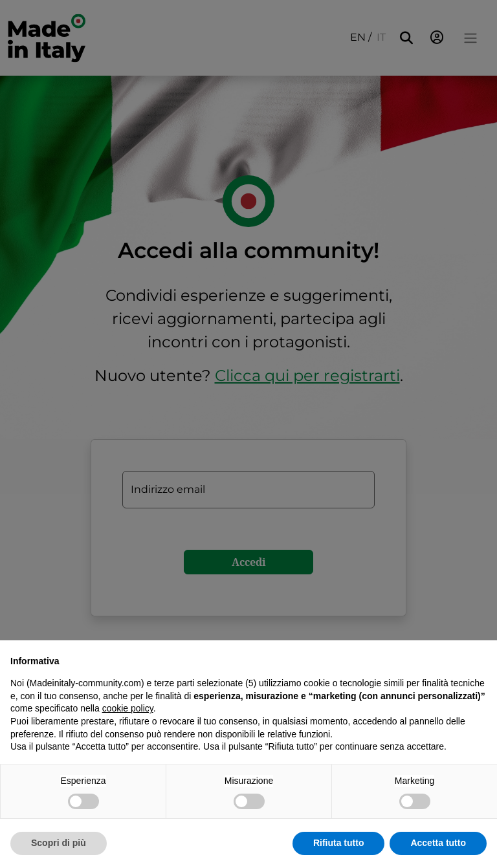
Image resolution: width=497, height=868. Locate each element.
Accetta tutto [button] (438, 843)
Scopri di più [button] (59, 843)
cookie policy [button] (128, 708)
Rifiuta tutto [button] (339, 843)
